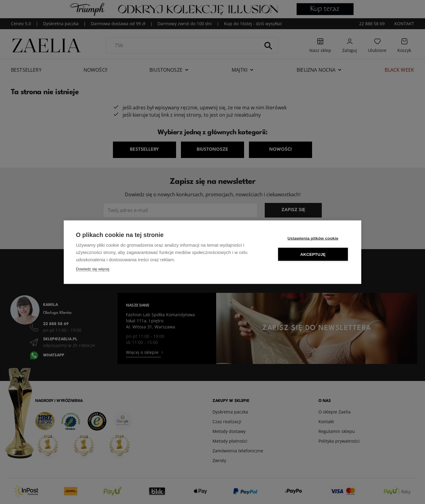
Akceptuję (313, 254)
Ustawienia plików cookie (313, 238)
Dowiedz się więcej (93, 269)
